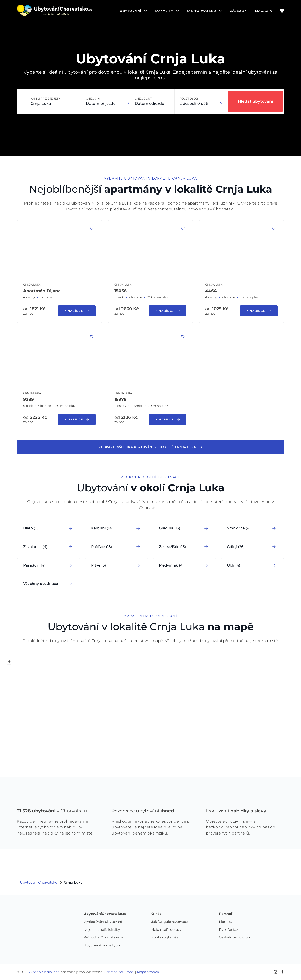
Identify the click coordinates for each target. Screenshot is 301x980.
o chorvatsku (204, 11)
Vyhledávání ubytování (103, 922)
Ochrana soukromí (119, 972)
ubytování (133, 11)
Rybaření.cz (229, 930)
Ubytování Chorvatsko (39, 882)
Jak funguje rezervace (170, 922)
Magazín (264, 11)
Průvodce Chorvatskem (103, 937)
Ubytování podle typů (102, 945)
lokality (167, 11)
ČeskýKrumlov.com (235, 937)
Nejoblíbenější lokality (102, 930)
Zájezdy (238, 11)
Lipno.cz (226, 922)
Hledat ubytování (255, 101)
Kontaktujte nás (165, 937)
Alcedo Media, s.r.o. (45, 972)
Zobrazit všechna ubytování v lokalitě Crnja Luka (150, 447)
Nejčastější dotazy (166, 930)
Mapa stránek (148, 972)
